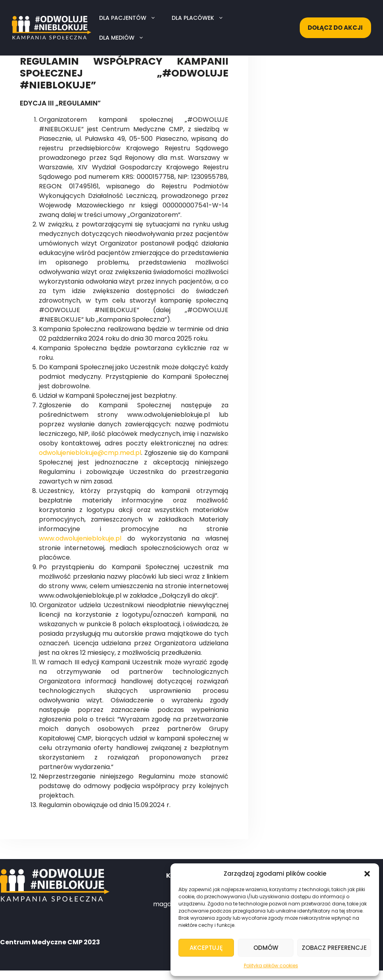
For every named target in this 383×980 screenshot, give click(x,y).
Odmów (266, 948)
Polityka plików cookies (271, 966)
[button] (367, 874)
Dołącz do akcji (335, 28)
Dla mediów (125, 38)
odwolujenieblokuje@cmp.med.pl (90, 453)
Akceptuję (206, 948)
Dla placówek (202, 18)
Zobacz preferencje (334, 948)
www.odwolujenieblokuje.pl (80, 538)
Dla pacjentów (131, 18)
